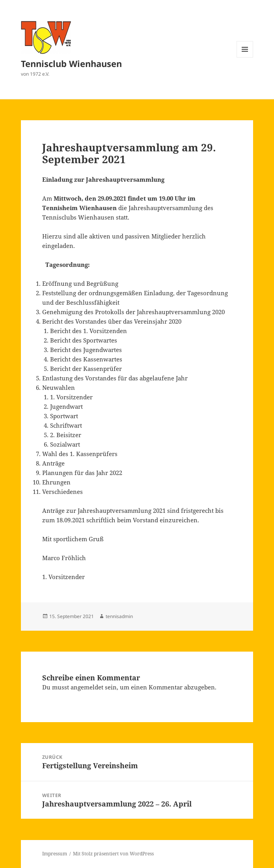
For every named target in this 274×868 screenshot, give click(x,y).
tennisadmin (119, 616)
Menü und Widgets (245, 57)
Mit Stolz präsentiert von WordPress (113, 854)
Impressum (55, 854)
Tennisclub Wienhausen (71, 63)
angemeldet (87, 687)
